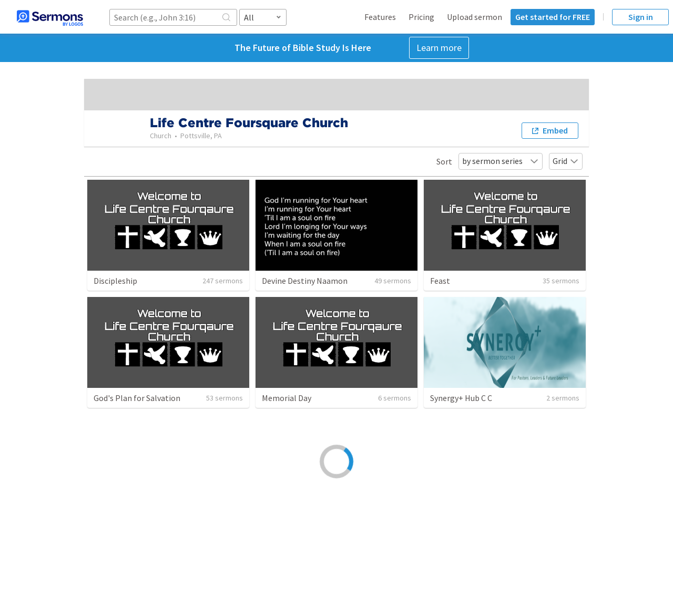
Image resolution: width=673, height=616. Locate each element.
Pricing (421, 17)
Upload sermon (475, 17)
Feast (440, 281)
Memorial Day (287, 398)
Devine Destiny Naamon (305, 281)
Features (380, 17)
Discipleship (115, 281)
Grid (566, 161)
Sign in (641, 17)
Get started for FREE (553, 17)
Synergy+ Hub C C (461, 398)
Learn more (439, 48)
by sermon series (501, 161)
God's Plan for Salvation (137, 398)
